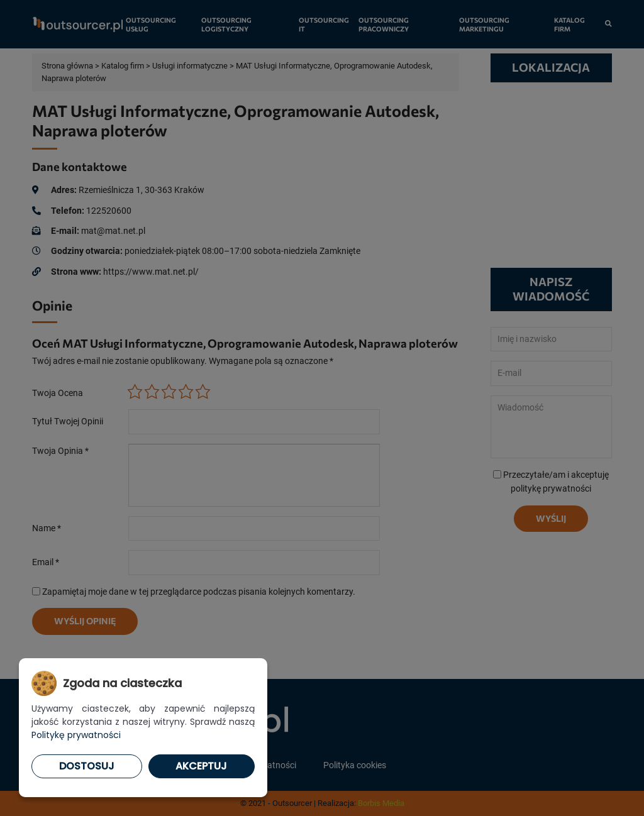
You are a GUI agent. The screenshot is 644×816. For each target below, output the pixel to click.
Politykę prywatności (76, 735)
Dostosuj (87, 766)
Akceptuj (201, 766)
